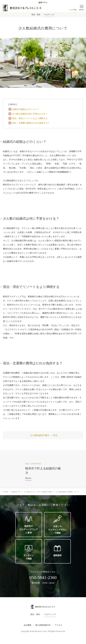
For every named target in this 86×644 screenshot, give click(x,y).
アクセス (59, 625)
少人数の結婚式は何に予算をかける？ (30, 114)
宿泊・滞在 (36, 15)
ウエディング (49, 15)
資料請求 (57, 551)
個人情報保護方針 (43, 625)
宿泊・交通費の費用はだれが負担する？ (31, 123)
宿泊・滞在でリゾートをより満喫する (30, 118)
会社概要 (27, 625)
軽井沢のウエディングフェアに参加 (29, 525)
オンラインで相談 (29, 552)
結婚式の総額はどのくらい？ (26, 109)
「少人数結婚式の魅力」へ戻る (43, 435)
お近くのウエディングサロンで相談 (57, 525)
